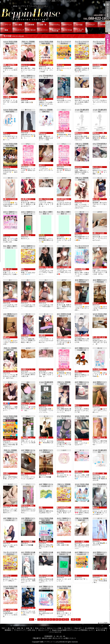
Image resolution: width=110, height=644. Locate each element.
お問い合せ (31, 30)
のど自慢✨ (7, 97)
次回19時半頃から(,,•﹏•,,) (66, 199)
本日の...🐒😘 (97, 97)
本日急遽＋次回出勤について (85, 335)
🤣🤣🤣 (42, 235)
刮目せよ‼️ (96, 405)
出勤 (5, 542)
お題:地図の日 (62, 301)
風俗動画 (6, 30)
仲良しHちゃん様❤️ (64, 267)
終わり (77, 405)
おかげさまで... (98, 540)
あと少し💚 (97, 199)
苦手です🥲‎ (61, 439)
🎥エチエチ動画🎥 (45, 473)
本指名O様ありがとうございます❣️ (69, 131)
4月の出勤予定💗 (99, 369)
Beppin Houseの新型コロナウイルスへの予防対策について (55, 30)
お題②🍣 (42, 335)
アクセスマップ (18, 30)
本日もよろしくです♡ (65, 576)
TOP (6, 25)
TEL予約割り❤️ (44, 542)
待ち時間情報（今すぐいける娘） (104, 25)
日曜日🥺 (42, 99)
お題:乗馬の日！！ (27, 199)
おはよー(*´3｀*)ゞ (10, 506)
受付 (58, 235)
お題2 (23, 473)
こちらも (42, 610)
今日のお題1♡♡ (45, 301)
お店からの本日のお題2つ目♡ (49, 576)
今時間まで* (7, 576)
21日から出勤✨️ (27, 131)
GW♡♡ (42, 165)
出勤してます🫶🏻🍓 (45, 199)
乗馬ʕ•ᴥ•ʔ (96, 303)
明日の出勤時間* (80, 269)
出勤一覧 (31, 25)
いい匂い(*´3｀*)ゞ (81, 97)
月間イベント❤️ (9, 439)
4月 (76, 576)
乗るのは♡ (43, 133)
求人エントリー (43, 30)
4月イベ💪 (60, 65)
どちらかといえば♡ (82, 201)
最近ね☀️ (96, 507)
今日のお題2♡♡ (27, 301)
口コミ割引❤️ (80, 507)
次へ (78, 619)
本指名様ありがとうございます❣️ (69, 165)
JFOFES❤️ (7, 167)
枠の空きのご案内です (29, 506)
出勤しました (8, 269)
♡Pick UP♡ (92, 25)
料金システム (55, 25)
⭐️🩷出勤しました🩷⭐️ (29, 437)
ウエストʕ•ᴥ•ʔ (80, 303)
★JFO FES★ (67, 30)
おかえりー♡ (26, 65)
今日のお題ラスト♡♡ (11, 301)
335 (73, 619)
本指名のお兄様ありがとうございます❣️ (71, 369)
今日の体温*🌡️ (98, 65)
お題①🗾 (6, 403)
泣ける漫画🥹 (26, 335)
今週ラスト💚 (80, 472)
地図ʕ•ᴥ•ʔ (6, 337)
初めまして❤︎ (26, 403)
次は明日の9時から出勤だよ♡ (67, 337)
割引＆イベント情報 (67, 25)
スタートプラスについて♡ (12, 371)
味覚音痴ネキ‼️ (98, 267)
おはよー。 (61, 542)
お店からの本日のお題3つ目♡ (31, 576)
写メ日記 (79, 25)
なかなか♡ (79, 167)
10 (63, 619)
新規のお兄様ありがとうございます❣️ (34, 165)
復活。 (23, 269)
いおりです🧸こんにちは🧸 (49, 369)
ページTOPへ (104, 623)
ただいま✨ (79, 439)
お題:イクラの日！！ (100, 233)
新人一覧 (18, 25)
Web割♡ (6, 473)
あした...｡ (24, 99)
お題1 (41, 507)
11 (67, 619)
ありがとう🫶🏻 (97, 167)
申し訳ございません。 (100, 337)
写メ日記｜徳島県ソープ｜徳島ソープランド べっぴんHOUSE (55, 12)
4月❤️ (5, 133)
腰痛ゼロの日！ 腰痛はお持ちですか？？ (89, 133)
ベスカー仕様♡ (80, 542)
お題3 (77, 371)
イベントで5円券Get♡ (65, 405)
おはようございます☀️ (29, 608)
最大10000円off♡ (63, 507)
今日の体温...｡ (26, 235)
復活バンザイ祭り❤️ (46, 65)
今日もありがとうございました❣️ (69, 97)
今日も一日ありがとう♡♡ (48, 267)
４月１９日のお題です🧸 (65, 472)
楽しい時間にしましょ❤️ (101, 437)
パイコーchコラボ (79, 30)
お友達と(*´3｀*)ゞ (27, 369)
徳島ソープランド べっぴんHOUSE (52, 642)
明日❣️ (77, 233)
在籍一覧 (43, 25)
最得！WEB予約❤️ (10, 65)
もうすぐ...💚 (44, 437)
